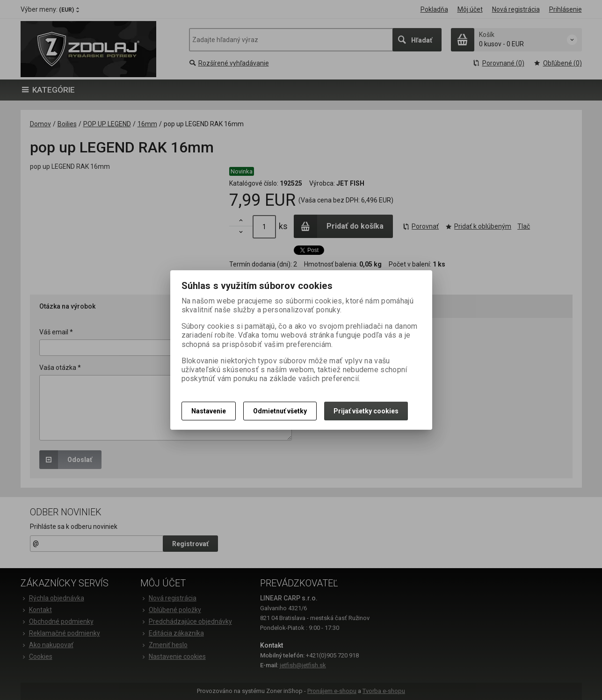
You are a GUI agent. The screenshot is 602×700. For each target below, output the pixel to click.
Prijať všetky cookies (366, 411)
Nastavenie (209, 411)
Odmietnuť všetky (280, 411)
